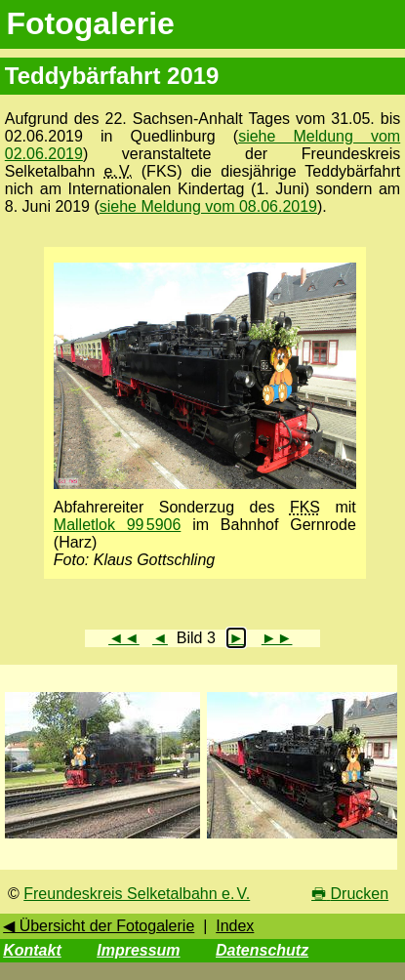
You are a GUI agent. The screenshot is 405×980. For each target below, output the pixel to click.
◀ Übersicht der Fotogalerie (99, 926)
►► (277, 638)
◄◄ (124, 638)
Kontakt (32, 950)
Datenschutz (262, 950)
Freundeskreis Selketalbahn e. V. (137, 894)
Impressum (138, 950)
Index (235, 926)
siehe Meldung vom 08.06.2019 (208, 206)
